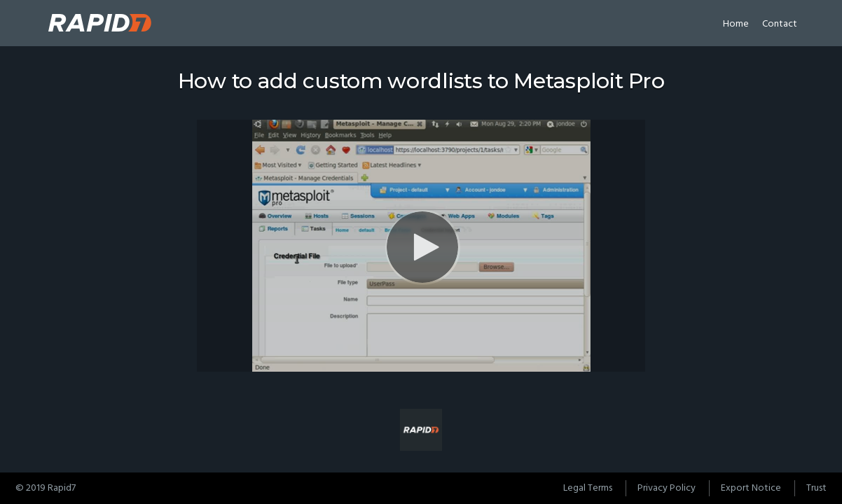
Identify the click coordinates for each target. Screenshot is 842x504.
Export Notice (751, 488)
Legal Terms (588, 488)
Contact (780, 24)
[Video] (421, 246)
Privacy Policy (667, 488)
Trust (816, 488)
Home (736, 24)
